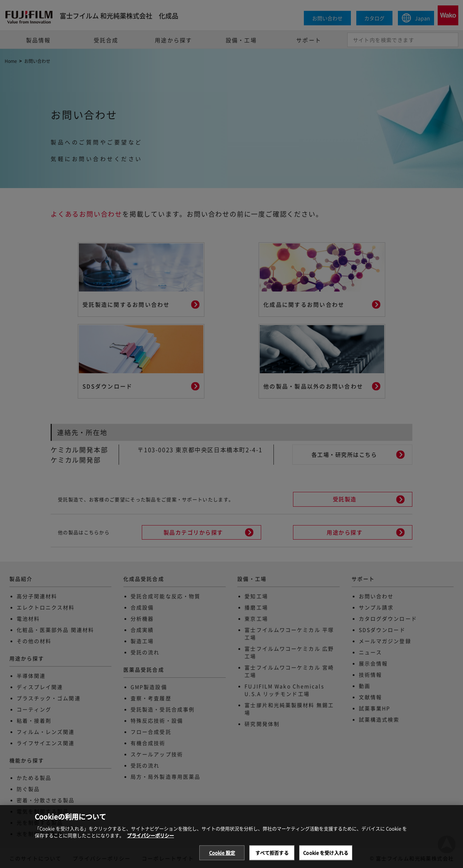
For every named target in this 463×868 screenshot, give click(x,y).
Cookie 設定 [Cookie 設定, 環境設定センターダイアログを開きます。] (222, 860)
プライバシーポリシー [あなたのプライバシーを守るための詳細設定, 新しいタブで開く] (150, 843)
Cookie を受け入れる (326, 860)
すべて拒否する (272, 860)
